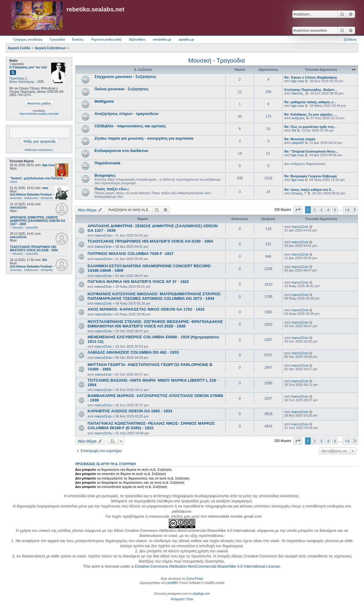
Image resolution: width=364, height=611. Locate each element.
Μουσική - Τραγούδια (217, 60)
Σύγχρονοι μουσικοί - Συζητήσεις (125, 77)
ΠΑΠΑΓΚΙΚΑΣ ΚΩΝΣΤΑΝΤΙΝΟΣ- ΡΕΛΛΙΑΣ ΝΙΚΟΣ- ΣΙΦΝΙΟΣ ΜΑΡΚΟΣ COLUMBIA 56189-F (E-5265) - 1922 (151, 426)
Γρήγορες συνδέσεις (28, 39)
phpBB (172, 583)
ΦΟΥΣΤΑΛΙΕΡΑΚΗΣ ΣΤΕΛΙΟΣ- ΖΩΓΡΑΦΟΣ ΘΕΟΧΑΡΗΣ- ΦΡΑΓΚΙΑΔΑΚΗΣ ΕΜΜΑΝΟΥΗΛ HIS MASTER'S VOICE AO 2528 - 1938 (155, 324)
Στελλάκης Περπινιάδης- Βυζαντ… (311, 90)
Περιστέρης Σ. (19, 78)
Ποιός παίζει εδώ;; (112, 189)
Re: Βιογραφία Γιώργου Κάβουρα (311, 176)
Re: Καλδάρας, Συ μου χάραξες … (311, 114)
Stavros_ (298, 93)
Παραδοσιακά (107, 163)
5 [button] (335, 210)
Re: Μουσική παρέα (300, 139)
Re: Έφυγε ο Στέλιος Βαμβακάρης (311, 77)
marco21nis (18, 208)
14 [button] (347, 210)
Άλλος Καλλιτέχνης (22, 82)
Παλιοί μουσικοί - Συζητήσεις (122, 89)
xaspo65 (298, 143)
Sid (45, 260)
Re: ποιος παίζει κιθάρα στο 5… (309, 190)
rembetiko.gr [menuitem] (162, 39)
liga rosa (48, 165)
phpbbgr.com (201, 594)
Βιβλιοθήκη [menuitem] (137, 39)
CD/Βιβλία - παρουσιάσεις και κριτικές (130, 126)
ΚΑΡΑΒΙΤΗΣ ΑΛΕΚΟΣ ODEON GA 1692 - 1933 (130, 411)
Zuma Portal (194, 579)
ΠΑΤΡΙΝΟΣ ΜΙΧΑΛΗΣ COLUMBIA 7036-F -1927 (131, 254)
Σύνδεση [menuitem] (350, 39)
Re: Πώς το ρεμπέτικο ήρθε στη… (311, 127)
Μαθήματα (104, 101)
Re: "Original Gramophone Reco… (311, 151)
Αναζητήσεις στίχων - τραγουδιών (126, 114)
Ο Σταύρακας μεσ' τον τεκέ (28, 67)
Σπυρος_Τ (299, 193)
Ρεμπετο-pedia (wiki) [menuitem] (106, 39)
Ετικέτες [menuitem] (78, 39)
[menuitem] (178, 599)
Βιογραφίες (105, 175)
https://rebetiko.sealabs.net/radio (39, 114)
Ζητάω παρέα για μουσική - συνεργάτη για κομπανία (144, 138)
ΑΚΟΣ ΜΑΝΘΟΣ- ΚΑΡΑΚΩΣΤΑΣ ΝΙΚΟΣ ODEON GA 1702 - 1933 (146, 309)
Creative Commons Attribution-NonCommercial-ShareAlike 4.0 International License (207, 566)
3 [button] (321, 210)
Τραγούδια (57, 39)
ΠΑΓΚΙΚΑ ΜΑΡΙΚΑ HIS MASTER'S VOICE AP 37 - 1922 (138, 282)
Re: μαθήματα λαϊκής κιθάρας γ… (310, 102)
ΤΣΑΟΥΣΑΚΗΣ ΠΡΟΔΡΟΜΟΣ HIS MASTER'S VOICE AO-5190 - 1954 (150, 241)
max (45, 188)
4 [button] (328, 210)
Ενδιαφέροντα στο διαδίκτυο (121, 151)
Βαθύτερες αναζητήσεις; (39, 150)
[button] (298, 210)
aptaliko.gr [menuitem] (186, 39)
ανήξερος (298, 118)
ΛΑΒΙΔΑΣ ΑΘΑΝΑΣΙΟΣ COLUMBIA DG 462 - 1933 (133, 352)
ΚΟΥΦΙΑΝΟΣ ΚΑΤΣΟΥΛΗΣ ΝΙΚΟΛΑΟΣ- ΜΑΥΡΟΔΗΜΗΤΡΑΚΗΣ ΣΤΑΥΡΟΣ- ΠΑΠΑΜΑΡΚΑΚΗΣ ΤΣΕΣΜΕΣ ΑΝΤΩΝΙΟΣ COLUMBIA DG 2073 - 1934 (155, 296)
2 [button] (315, 210)
